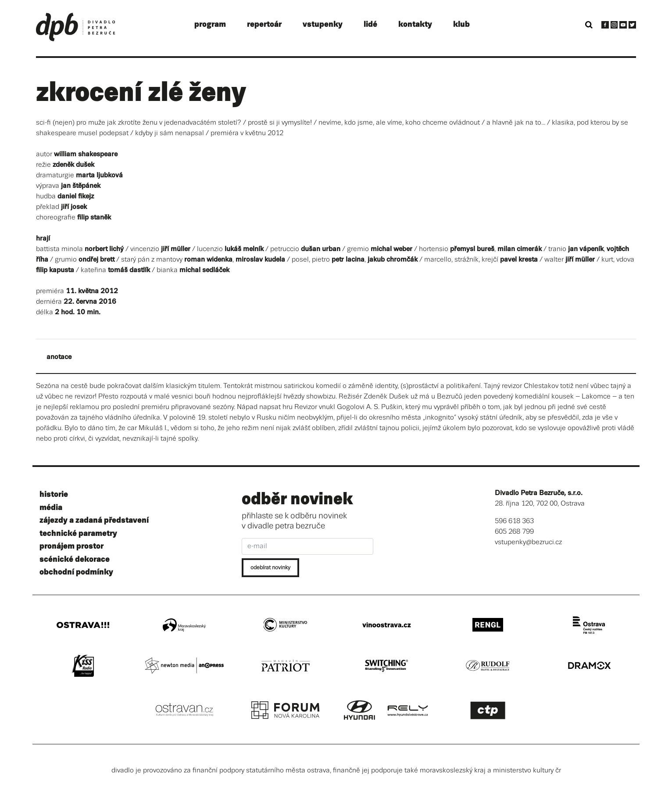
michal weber (391, 249)
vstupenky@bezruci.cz (528, 542)
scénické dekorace (75, 559)
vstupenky (323, 24)
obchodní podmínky (76, 572)
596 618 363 (514, 521)
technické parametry (78, 533)
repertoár (264, 24)
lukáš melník (244, 249)
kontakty (415, 24)
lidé (370, 24)
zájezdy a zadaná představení (94, 520)
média (51, 508)
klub (461, 24)
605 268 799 (514, 532)
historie (54, 494)
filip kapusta (55, 270)
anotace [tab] (59, 357)
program (210, 24)
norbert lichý (104, 249)
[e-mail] (307, 546)
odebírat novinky (270, 568)
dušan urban (321, 249)
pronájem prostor (71, 546)
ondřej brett (97, 260)
